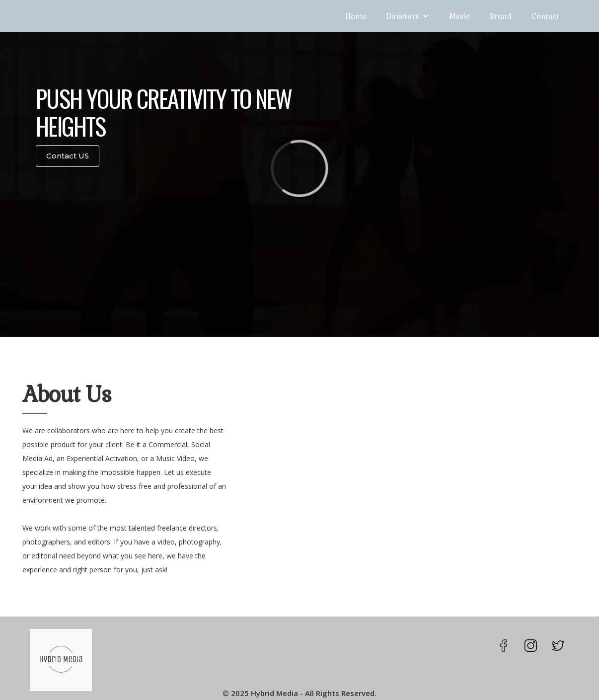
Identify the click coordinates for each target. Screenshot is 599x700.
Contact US (68, 156)
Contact (545, 16)
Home (356, 16)
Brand (501, 16)
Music (459, 16)
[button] (408, 16)
